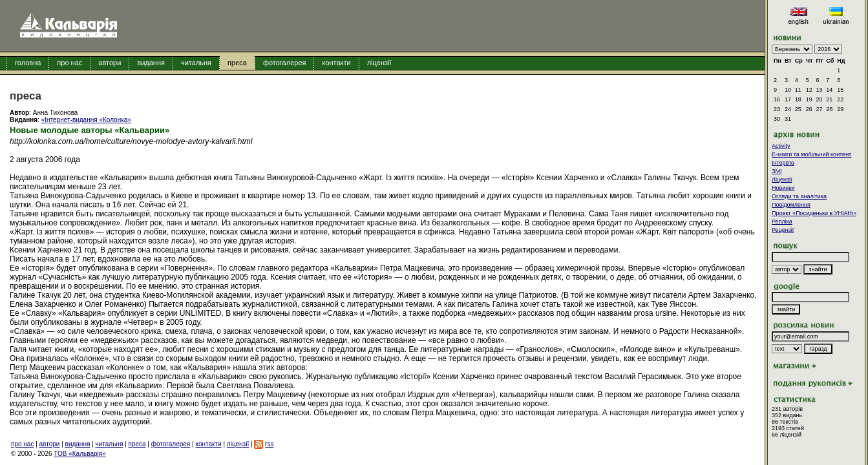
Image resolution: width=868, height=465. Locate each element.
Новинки (783, 188)
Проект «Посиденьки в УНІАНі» (814, 213)
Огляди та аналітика (799, 196)
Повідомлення (791, 205)
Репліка (782, 222)
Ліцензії (782, 180)
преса (237, 63)
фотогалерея (285, 63)
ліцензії (379, 63)
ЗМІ (777, 171)
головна (28, 63)
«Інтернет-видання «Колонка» (86, 120)
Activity (781, 146)
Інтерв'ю (783, 163)
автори (110, 63)
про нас (69, 63)
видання (151, 63)
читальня (196, 63)
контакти (336, 63)
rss (269, 444)
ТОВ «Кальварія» (79, 454)
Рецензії (783, 230)
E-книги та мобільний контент (811, 154)
